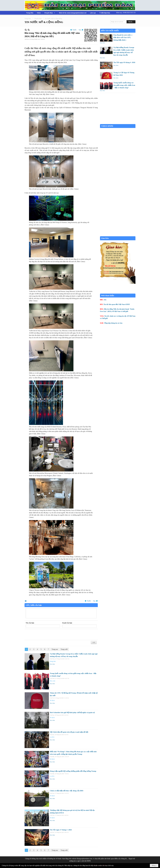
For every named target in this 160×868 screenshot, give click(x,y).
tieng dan (53, 661)
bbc (105, 300)
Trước (74, 30)
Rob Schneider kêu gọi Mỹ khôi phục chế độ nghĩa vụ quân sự (72, 712)
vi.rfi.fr (52, 737)
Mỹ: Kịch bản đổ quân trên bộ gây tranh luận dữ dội (69, 732)
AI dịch (52, 700)
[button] (50, 13)
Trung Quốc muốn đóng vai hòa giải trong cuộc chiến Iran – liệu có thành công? (124, 85)
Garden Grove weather (118, 123)
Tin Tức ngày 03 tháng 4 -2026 (124, 62)
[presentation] (43, 635)
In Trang (26, 601)
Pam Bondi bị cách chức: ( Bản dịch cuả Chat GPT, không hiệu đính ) (123, 37)
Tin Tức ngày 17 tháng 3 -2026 (61, 830)
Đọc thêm (52, 664)
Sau (80, 30)
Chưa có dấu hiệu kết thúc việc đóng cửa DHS (67, 791)
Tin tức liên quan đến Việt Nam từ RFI (117, 304)
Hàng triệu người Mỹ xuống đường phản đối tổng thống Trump (73, 771)
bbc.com (53, 681)
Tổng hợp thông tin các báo (113, 323)
